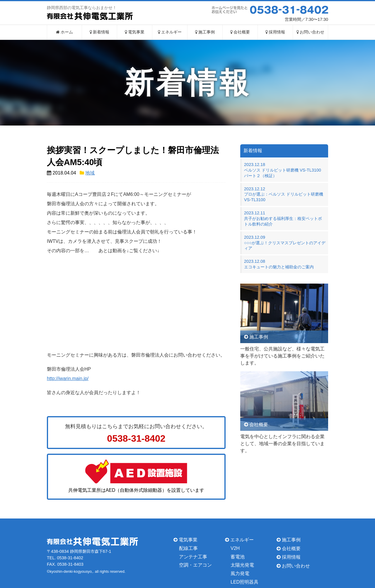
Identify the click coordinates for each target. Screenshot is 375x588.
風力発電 (240, 573)
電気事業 (135, 32)
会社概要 (240, 32)
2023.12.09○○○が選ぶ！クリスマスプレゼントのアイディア (285, 243)
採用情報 (275, 32)
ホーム (65, 32)
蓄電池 (238, 556)
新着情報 (100, 32)
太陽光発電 (242, 565)
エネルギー (170, 32)
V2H (235, 548)
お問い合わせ (311, 32)
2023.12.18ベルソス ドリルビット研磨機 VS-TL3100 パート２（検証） (285, 170)
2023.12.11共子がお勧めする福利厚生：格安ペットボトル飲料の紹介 (283, 218)
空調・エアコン (195, 565)
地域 (90, 173)
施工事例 (205, 32)
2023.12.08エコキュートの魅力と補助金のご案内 (279, 264)
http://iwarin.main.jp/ (68, 378)
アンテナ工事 (193, 556)
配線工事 (188, 548)
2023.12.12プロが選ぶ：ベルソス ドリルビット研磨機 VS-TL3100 (284, 194)
